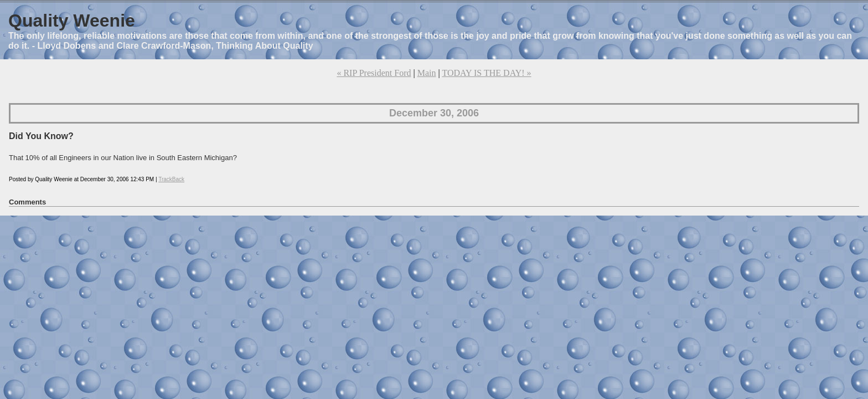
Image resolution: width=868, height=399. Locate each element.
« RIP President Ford (374, 73)
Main (427, 73)
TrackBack (171, 179)
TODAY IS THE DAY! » (486, 73)
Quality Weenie (72, 21)
